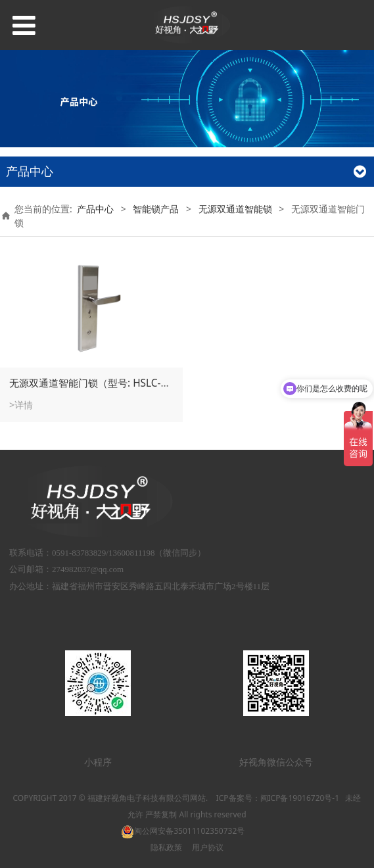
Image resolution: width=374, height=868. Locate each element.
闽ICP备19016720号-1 (300, 798)
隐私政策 (166, 847)
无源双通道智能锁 (235, 209)
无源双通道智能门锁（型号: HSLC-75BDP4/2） (113, 383)
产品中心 (95, 209)
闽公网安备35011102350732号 (183, 831)
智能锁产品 (156, 209)
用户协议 (208, 847)
